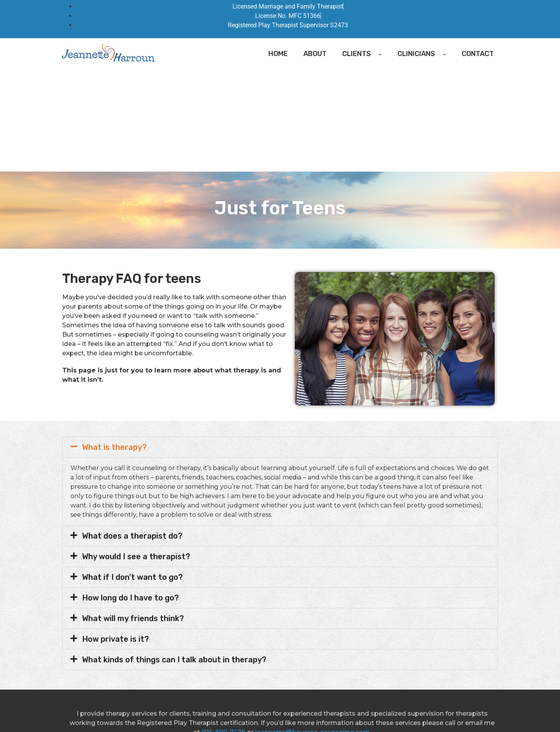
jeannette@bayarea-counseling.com (312, 629)
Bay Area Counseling (143, 713)
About (315, 54)
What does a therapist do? (132, 433)
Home (278, 54)
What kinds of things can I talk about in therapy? (174, 557)
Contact (478, 54)
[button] (280, 344)
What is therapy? (114, 344)
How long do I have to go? (130, 495)
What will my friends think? (133, 516)
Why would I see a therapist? (136, 454)
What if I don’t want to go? (132, 474)
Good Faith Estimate (206, 713)
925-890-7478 (223, 629)
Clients (362, 54)
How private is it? (115, 536)
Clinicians (422, 54)
